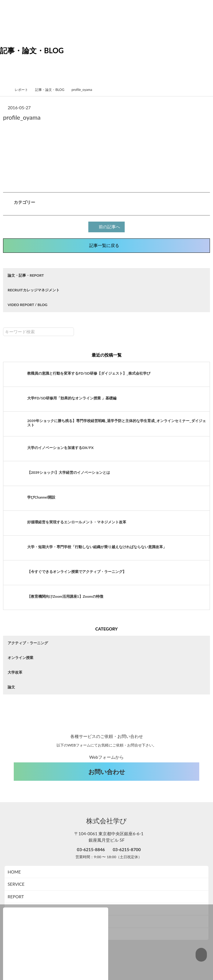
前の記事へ (107, 226)
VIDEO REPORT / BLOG (28, 304)
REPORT (16, 883)
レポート (24, 90)
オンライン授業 (20, 657)
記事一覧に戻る (107, 245)
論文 (11, 686)
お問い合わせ (107, 758)
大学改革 (15, 671)
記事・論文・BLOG (52, 90)
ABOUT (15, 896)
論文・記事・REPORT (26, 274)
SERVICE (16, 871)
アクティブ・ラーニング (28, 642)
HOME (14, 859)
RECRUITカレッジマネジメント (34, 289)
